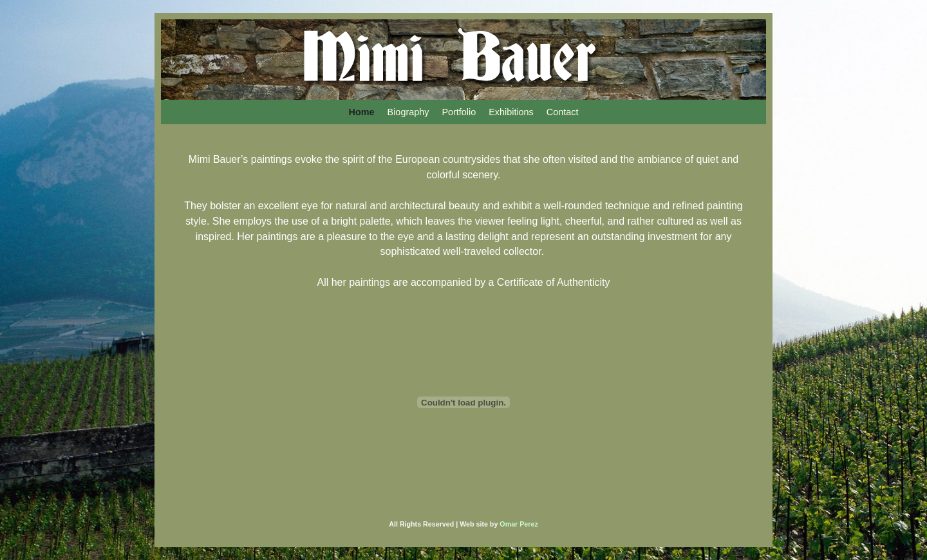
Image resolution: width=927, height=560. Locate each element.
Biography (408, 112)
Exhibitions (511, 112)
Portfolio (459, 112)
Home (362, 112)
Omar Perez (519, 524)
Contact (563, 112)
